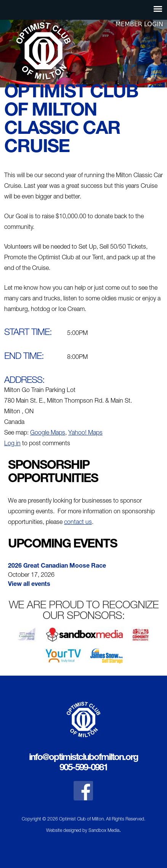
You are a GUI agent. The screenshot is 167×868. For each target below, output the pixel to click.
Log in (12, 444)
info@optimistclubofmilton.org (83, 758)
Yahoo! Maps (85, 433)
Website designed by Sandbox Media (83, 831)
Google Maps (48, 433)
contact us (78, 523)
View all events (29, 585)
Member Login (139, 24)
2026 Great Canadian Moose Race (57, 567)
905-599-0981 (83, 768)
